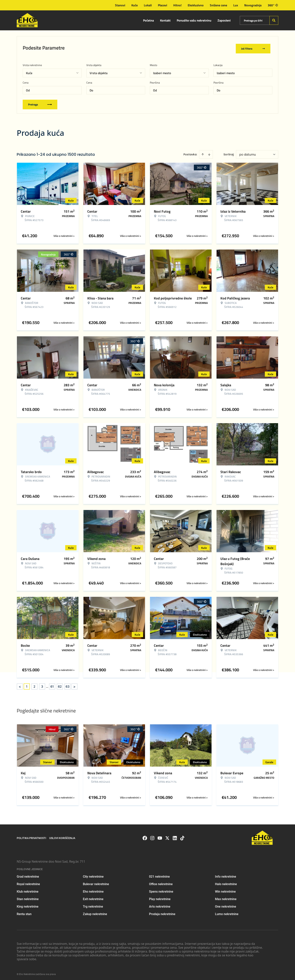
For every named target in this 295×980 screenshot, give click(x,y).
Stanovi (120, 5)
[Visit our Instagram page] (152, 836)
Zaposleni (224, 20)
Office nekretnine (161, 882)
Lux (236, 5)
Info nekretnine (226, 875)
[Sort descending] (209, 153)
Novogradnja (253, 5)
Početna (148, 20)
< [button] (20, 685)
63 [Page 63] (67, 685)
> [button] (74, 685)
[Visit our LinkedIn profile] (175, 836)
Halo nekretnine (226, 882)
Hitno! (177, 5)
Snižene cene (218, 5)
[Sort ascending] (203, 153)
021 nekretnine (159, 875)
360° (273, 5)
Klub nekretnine (28, 890)
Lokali (148, 5)
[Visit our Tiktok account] (182, 836)
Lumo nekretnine (227, 912)
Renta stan (24, 912)
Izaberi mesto (226, 71)
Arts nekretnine (160, 905)
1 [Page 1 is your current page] (27, 685)
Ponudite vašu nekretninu (194, 20)
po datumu (247, 153)
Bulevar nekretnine (96, 882)
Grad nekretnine (28, 875)
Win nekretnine (225, 890)
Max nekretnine (226, 897)
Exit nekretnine (93, 897)
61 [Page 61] (52, 685)
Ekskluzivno (196, 5)
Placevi (162, 5)
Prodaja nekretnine (162, 912)
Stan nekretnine (28, 897)
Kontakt (165, 20)
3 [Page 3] (42, 685)
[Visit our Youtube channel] (160, 836)
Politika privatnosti (31, 836)
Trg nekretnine (93, 905)
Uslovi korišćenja (62, 836)
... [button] (47, 685)
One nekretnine (226, 905)
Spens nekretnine (161, 890)
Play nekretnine (160, 897)
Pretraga (40, 103)
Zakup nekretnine (95, 912)
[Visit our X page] (167, 836)
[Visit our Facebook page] (145, 836)
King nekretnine (28, 905)
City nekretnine (93, 875)
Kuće (135, 5)
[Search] (274, 20)
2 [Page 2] (34, 685)
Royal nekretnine (28, 882)
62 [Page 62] (60, 685)
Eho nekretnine (93, 890)
